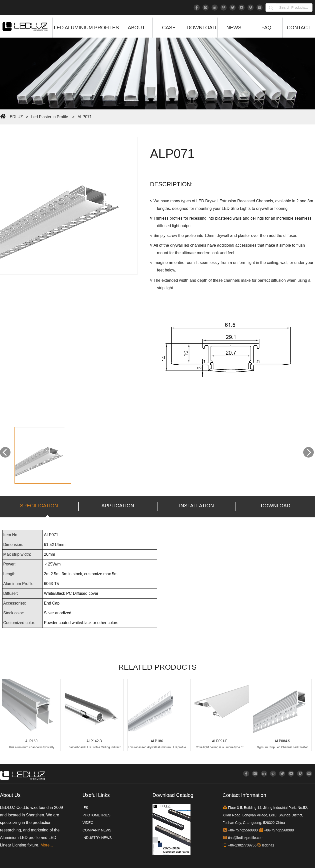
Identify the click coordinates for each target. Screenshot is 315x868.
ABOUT (136, 28)
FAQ (266, 28)
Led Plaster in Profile (50, 117)
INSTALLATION (196, 506)
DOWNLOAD (201, 28)
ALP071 (85, 117)
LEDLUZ (15, 117)
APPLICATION (118, 506)
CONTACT (299, 28)
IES (85, 808)
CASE (169, 28)
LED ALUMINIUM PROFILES (86, 28)
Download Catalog (173, 795)
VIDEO (88, 823)
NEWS (234, 28)
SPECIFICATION (39, 506)
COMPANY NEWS (97, 830)
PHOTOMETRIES (96, 815)
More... (47, 845)
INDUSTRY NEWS (97, 838)
